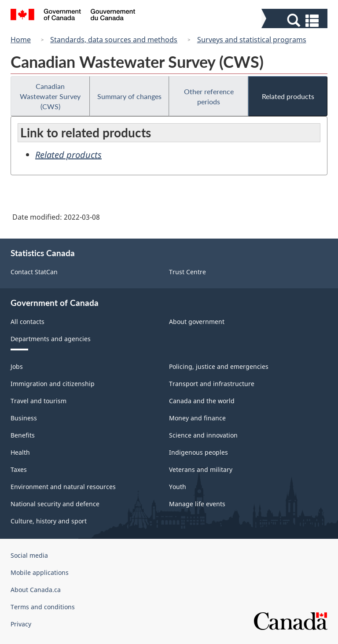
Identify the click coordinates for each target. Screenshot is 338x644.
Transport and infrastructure (212, 384)
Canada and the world (202, 401)
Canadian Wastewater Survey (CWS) (50, 96)
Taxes (19, 469)
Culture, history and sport (49, 521)
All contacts (28, 322)
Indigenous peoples (198, 452)
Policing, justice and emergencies (219, 366)
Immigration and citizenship (53, 384)
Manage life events (197, 504)
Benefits (23, 435)
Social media (29, 555)
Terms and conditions (43, 607)
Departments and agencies (51, 339)
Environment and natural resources (63, 487)
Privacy (21, 624)
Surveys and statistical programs (252, 40)
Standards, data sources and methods (114, 40)
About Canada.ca (36, 590)
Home (21, 40)
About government (197, 322)
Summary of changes (129, 96)
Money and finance (197, 418)
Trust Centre (187, 272)
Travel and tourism (39, 401)
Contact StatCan (34, 272)
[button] (296, 20)
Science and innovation (203, 435)
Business (24, 418)
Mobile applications (40, 572)
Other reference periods (209, 96)
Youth (178, 487)
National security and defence (55, 504)
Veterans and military (201, 469)
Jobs (17, 366)
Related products (288, 96)
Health (20, 452)
